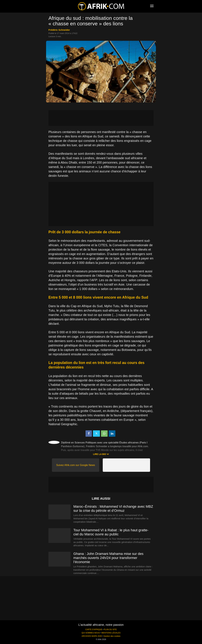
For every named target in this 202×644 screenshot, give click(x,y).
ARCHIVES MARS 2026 (92, 636)
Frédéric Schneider (59, 30)
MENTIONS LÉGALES (111, 633)
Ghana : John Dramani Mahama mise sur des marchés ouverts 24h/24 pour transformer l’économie (108, 558)
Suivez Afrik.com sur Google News (76, 465)
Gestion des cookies (112, 636)
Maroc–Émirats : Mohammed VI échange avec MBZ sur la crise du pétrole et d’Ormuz (113, 509)
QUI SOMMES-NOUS (91, 633)
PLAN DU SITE (110, 630)
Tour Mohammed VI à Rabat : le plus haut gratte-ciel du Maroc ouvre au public (111, 532)
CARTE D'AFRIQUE (94, 630)
